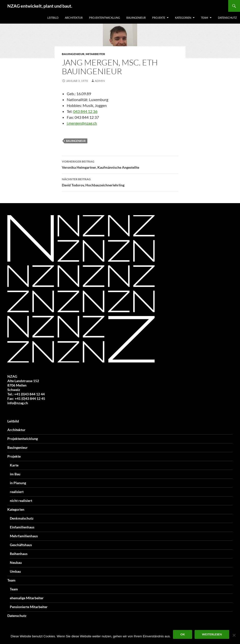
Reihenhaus (19, 554)
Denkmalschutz (22, 518)
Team (205, 18)
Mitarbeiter (95, 54)
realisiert (17, 492)
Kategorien (183, 18)
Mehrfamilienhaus (24, 536)
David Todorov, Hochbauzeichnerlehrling (120, 182)
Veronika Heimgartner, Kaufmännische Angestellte (120, 164)
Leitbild (53, 18)
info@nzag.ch (18, 403)
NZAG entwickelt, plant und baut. (40, 6)
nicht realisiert (21, 501)
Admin (100, 81)
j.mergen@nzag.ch (82, 123)
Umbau (15, 571)
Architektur (74, 18)
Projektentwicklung (105, 18)
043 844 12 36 (85, 111)
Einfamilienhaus (22, 527)
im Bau (15, 474)
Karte (14, 465)
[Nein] (234, 635)
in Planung (18, 483)
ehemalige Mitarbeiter (27, 598)
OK (183, 634)
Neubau (16, 562)
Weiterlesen (212, 634)
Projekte (159, 18)
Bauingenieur (136, 18)
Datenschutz (227, 18)
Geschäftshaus (21, 545)
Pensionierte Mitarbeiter (29, 607)
